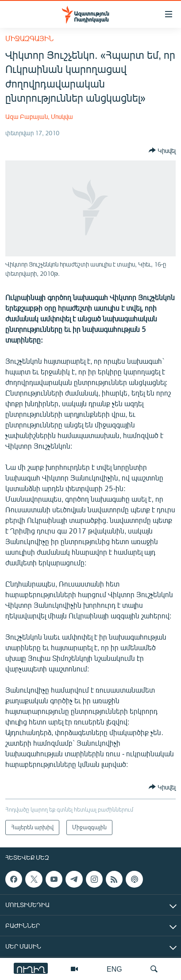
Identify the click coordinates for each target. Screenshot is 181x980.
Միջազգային (29, 38)
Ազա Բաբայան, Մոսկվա (39, 116)
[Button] (162, 150)
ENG (114, 969)
